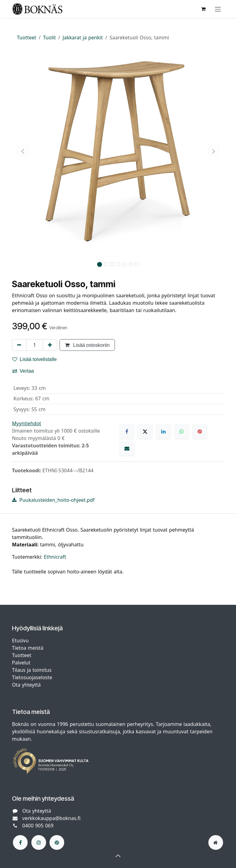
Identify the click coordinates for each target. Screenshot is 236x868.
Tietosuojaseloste (33, 677)
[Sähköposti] (127, 448)
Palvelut (21, 663)
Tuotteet (27, 38)
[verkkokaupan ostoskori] (203, 9)
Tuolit (49, 38)
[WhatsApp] (182, 431)
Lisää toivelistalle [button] (35, 359)
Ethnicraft (55, 557)
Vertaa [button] (23, 371)
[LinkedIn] (163, 431)
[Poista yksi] (19, 345)
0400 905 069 (38, 826)
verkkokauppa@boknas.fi (52, 818)
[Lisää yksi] (50, 345)
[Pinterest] (200, 431)
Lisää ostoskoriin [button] (87, 345)
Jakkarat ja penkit (83, 38)
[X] (145, 431)
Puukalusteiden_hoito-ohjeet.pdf (53, 500)
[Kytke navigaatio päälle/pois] (218, 9)
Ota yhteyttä (26, 685)
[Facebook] (127, 431)
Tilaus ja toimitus (32, 670)
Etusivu (20, 640)
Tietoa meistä (28, 648)
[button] (23, 151)
